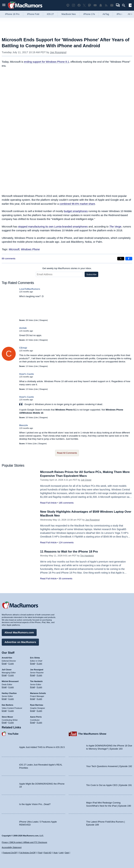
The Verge (115, 226)
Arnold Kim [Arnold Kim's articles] (7, 658)
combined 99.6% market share (77, 204)
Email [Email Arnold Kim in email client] (4, 663)
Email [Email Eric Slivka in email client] (33, 663)
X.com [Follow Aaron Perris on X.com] (39, 722)
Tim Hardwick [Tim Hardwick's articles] (36, 681)
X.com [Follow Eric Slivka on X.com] (39, 663)
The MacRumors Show (92, 734)
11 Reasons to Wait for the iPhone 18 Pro (69, 552)
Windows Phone (30, 249)
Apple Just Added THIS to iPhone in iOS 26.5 (42, 747)
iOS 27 (50, 14)
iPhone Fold (33, 14)
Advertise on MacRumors (20, 642)
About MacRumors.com (19, 632)
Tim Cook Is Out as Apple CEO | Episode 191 (109, 785)
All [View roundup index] (130, 14)
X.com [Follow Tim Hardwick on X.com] (39, 687)
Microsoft (14, 249)
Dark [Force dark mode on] (67, 853)
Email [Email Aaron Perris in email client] (33, 722)
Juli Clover (86, 480)
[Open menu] (4, 5)
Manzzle (24, 425)
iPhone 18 (122, 14)
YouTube (13, 734)
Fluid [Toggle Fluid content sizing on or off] (40, 853)
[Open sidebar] (130, 6)
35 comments (65, 579)
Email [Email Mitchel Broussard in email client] (4, 687)
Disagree (43, 320)
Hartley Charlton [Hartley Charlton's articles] (9, 693)
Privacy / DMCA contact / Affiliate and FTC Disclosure (24, 842)
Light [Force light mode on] (61, 853)
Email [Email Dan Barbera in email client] (4, 711)
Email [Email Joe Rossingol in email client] (33, 675)
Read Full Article (48, 503)
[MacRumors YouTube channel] (95, 5)
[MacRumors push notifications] (101, 5)
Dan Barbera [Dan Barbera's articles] (7, 705)
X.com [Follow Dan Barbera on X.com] (11, 711)
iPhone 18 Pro (12, 14)
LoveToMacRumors (30, 289)
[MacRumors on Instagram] (73, 5)
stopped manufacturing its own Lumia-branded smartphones (53, 226)
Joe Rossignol (58, 52)
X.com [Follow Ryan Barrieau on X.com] (39, 711)
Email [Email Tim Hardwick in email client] (33, 687)
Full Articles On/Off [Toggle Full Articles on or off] (27, 853)
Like (36, 320)
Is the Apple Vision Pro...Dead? (35, 804)
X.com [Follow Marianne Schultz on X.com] (39, 699)
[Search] (125, 5)
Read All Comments (67, 453)
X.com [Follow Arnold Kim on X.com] (11, 663)
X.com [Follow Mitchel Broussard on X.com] (11, 687)
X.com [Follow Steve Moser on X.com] (11, 722)
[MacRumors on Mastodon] (90, 5)
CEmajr (23, 348)
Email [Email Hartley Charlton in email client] (4, 699)
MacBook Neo (69, 14)
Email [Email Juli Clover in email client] (4, 675)
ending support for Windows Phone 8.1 (46, 62)
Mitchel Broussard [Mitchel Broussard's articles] (10, 681)
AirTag (106, 14)
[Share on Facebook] (129, 259)
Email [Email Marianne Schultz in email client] (33, 699)
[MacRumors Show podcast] (68, 5)
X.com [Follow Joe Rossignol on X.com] (39, 675)
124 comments (66, 542)
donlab (23, 328)
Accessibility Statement (12, 847)
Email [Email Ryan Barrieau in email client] (33, 711)
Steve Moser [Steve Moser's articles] (7, 717)
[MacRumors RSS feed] (106, 5)
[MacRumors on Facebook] (79, 5)
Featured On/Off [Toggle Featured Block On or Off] (10, 853)
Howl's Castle (27, 374)
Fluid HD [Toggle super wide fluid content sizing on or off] (47, 853)
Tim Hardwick (87, 556)
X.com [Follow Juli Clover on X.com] (11, 675)
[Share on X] (121, 259)
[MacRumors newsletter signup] (112, 5)
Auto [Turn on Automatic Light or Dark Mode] (56, 853)
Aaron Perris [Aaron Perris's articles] (36, 717)
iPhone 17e (89, 14)
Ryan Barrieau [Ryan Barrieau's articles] (37, 705)
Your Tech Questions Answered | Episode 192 (109, 766)
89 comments (9, 259)
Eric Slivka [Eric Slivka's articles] (35, 658)
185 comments (66, 503)
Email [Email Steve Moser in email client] (4, 722)
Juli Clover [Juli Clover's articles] (7, 670)
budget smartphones (76, 211)
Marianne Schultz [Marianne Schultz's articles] (38, 693)
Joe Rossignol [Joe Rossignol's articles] (37, 670)
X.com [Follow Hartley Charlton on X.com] (11, 699)
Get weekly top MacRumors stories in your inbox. (67, 268)
